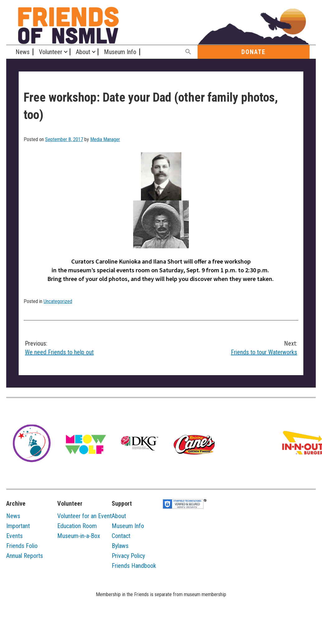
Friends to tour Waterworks (232, 347)
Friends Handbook (134, 566)
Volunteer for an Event (84, 516)
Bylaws (120, 546)
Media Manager (105, 139)
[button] (189, 52)
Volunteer (51, 52)
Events (14, 536)
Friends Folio (22, 546)
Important (18, 526)
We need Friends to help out (90, 347)
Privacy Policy (128, 556)
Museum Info (120, 52)
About (83, 52)
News (23, 52)
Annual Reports (25, 556)
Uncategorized (58, 301)
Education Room (77, 526)
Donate (254, 52)
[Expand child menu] (66, 52)
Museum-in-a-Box (79, 536)
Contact (121, 536)
